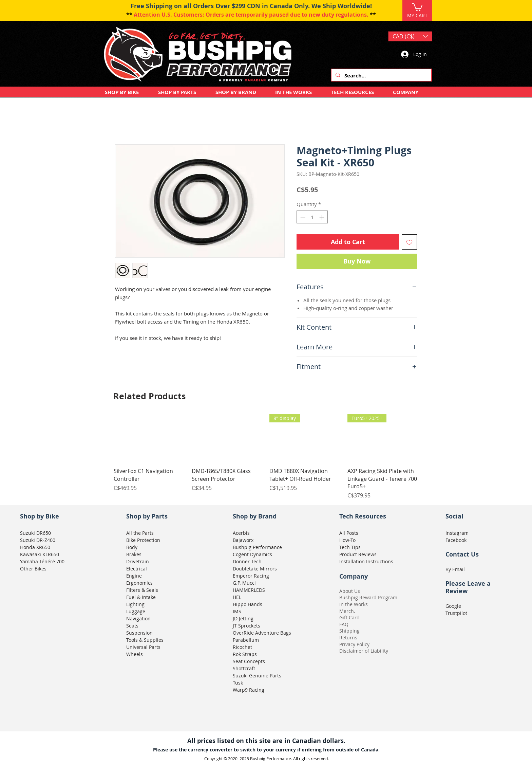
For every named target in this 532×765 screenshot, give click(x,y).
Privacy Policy (354, 644)
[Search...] (381, 76)
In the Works (354, 604)
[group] (266, 457)
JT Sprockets (246, 626)
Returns (348, 637)
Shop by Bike (40, 516)
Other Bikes (33, 569)
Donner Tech (247, 561)
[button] (417, 7)
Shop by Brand (255, 516)
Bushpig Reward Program (368, 597)
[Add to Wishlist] (409, 242)
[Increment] (322, 217)
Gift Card (349, 617)
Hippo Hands (248, 604)
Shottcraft (244, 668)
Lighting (135, 604)
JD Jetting (243, 618)
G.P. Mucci (244, 583)
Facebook (456, 540)
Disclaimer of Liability (364, 651)
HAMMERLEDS (249, 590)
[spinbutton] (312, 217)
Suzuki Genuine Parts (257, 676)
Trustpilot (456, 613)
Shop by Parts (147, 516)
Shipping (349, 631)
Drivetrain (138, 561)
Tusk (238, 683)
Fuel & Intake (141, 597)
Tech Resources (363, 516)
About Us (350, 591)
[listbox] (410, 36)
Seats (132, 626)
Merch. (347, 611)
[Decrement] (302, 217)
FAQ (344, 624)
